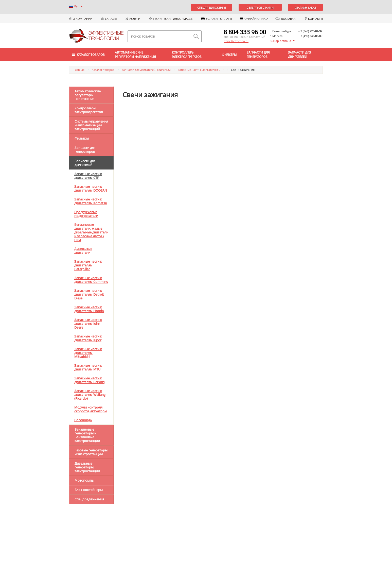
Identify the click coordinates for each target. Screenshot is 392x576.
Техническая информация (173, 19)
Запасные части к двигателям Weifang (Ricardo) (90, 395)
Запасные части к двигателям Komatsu (91, 201)
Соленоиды (83, 420)
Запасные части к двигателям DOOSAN (91, 188)
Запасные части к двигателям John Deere (88, 324)
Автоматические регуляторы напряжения (135, 55)
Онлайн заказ (306, 7)
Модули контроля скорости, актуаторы (91, 409)
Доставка (288, 19)
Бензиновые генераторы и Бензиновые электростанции (87, 435)
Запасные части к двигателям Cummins (91, 280)
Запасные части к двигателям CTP (201, 70)
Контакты (315, 19)
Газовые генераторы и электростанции (91, 452)
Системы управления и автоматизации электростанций (91, 125)
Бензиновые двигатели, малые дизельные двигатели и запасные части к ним (91, 232)
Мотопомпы (84, 480)
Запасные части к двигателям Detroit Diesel (89, 294)
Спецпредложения (212, 7)
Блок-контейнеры (89, 490)
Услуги (135, 19)
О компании (83, 19)
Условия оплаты (219, 19)
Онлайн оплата (256, 19)
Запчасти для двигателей (300, 55)
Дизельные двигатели (83, 251)
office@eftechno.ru (236, 41)
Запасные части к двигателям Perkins (89, 380)
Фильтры (229, 55)
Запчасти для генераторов (258, 55)
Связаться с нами (260, 7)
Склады (111, 19)
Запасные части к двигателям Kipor (88, 338)
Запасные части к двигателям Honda (89, 309)
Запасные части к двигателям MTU (88, 367)
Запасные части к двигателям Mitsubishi (88, 353)
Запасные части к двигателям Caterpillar (88, 265)
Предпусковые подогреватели (86, 214)
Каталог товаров (103, 70)
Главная (79, 70)
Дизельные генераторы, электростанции (87, 467)
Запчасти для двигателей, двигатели (146, 70)
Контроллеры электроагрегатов (187, 55)
